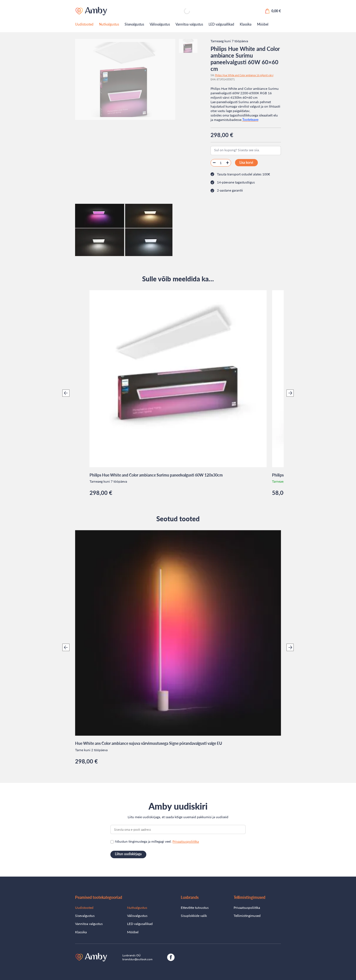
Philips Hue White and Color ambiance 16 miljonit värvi (244, 75)
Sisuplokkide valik (194, 916)
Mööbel (263, 24)
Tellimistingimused (247, 916)
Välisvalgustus (160, 24)
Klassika (246, 24)
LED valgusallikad (221, 24)
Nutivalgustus (109, 24)
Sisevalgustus (134, 24)
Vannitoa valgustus (189, 24)
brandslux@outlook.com (137, 959)
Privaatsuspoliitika (186, 841)
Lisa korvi (246, 162)
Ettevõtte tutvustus (195, 908)
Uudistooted (84, 24)
